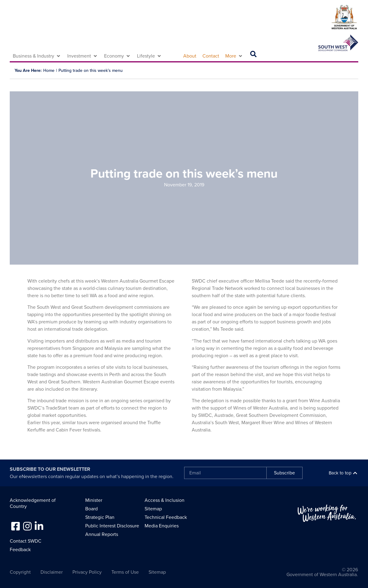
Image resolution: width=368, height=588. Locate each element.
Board (91, 509)
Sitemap (153, 509)
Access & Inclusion (165, 500)
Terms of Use (125, 572)
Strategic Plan (100, 517)
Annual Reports (102, 534)
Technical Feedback (166, 517)
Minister (94, 500)
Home (49, 70)
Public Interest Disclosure (112, 526)
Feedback (20, 550)
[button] (37, 56)
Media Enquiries (162, 526)
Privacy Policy (87, 572)
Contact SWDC (26, 541)
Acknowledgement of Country (33, 503)
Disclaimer (52, 572)
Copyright (20, 572)
